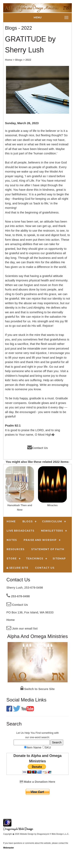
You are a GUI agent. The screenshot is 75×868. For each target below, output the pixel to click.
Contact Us (37, 448)
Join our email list (22, 628)
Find (38, 733)
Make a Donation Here (37, 782)
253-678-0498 (18, 596)
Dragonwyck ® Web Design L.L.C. (53, 834)
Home (11, 620)
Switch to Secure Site (38, 689)
